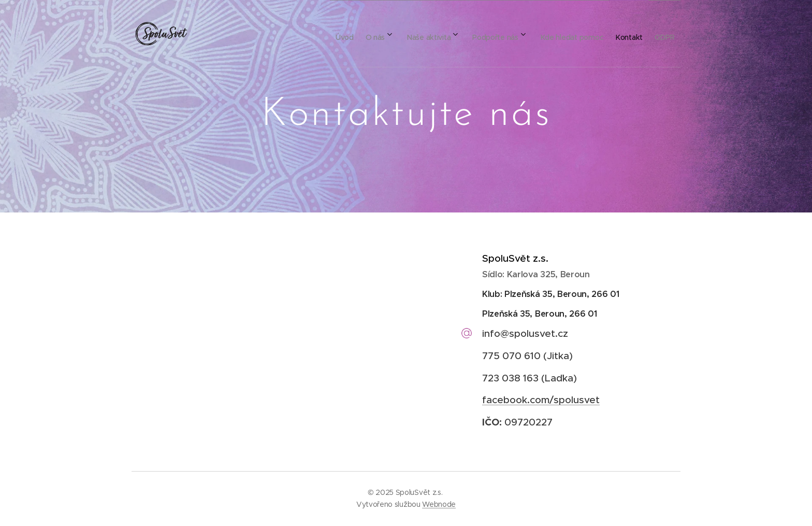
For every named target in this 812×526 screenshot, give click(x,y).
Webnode (439, 504)
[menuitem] (303, 34)
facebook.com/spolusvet (541, 400)
